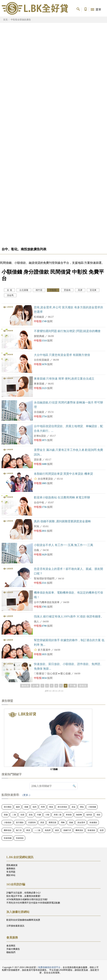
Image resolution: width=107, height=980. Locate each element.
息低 (31, 815)
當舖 (6, 815)
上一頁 (35, 686)
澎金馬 (10, 295)
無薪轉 (79, 815)
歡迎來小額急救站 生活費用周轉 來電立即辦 (62, 497)
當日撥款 (8, 807)
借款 (99, 815)
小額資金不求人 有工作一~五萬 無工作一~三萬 (63, 545)
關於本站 (11, 875)
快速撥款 (93, 822)
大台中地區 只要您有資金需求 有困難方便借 (62, 355)
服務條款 (11, 869)
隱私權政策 (12, 865)
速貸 (57, 830)
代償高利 (32, 822)
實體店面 (52, 822)
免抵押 (48, 830)
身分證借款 (62, 807)
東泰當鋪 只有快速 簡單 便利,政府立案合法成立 (64, 379)
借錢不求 (67, 830)
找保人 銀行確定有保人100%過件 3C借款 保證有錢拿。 (69, 616)
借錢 (26, 807)
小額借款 (8, 822)
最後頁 (83, 686)
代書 (39, 815)
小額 (47, 815)
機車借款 (8, 830)
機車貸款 (79, 830)
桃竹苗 (39, 290)
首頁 (5, 20)
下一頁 (73, 686)
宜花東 (93, 290)
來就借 (69, 815)
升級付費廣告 (13, 949)
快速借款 (91, 830)
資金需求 (81, 822)
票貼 (82, 807)
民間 (43, 807)
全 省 (9, 290)
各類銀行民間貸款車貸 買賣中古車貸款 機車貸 (63, 474)
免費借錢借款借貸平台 (49, 967)
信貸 (22, 815)
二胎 (14, 815)
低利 (35, 807)
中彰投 (53, 290)
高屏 (80, 290)
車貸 (28, 830)
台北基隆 (24, 290)
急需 (102, 830)
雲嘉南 (67, 290)
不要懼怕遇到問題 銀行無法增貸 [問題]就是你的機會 (67, 331)
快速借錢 (8, 838)
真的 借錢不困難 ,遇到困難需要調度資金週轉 (62, 521)
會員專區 (11, 946)
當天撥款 (20, 822)
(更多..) (26, 795)
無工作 (19, 830)
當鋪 (71, 822)
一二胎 (37, 830)
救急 (51, 807)
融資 (18, 807)
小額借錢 (92, 807)
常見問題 (11, 872)
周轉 (63, 822)
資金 (74, 807)
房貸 (42, 822)
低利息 (89, 815)
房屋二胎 (58, 815)
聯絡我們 (11, 952)
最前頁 (25, 686)
